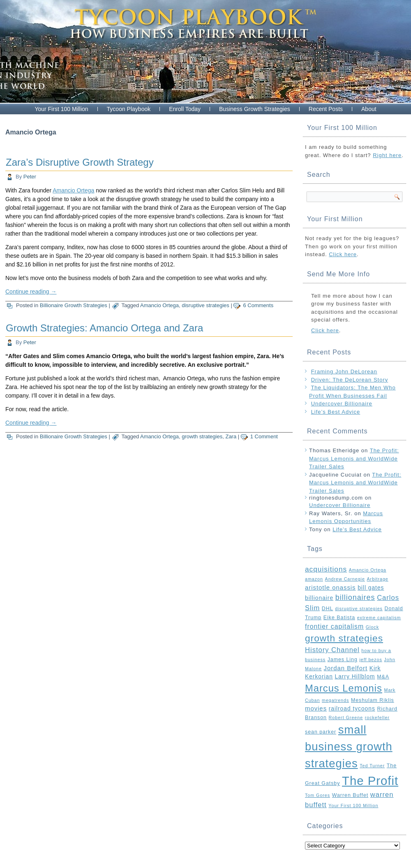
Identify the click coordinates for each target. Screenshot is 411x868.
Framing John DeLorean (344, 372)
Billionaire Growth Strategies (74, 305)
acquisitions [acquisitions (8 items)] (326, 569)
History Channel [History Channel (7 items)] (332, 650)
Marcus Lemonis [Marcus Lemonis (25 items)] (344, 688)
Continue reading (31, 292)
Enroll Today (185, 109)
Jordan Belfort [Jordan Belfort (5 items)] (346, 668)
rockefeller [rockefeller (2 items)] (377, 718)
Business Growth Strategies (255, 109)
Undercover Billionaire (342, 404)
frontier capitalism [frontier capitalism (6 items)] (334, 626)
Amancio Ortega (73, 190)
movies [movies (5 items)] (316, 708)
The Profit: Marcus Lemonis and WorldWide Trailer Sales (354, 458)
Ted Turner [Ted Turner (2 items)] (372, 766)
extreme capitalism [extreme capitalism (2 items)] (379, 618)
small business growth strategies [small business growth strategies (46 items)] (349, 746)
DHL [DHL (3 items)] (328, 609)
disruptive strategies (205, 305)
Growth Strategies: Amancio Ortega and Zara (104, 328)
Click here (343, 254)
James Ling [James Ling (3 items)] (343, 660)
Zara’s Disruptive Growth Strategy (80, 162)
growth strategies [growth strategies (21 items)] (344, 638)
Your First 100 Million (61, 109)
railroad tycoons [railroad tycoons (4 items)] (352, 709)
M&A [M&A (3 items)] (383, 677)
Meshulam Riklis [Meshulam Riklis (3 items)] (373, 700)
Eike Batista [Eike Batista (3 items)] (339, 618)
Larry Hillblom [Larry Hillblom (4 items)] (355, 677)
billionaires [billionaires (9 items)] (355, 597)
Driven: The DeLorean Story (350, 380)
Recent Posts (326, 109)
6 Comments (258, 305)
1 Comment (264, 436)
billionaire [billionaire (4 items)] (319, 598)
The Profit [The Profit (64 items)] (370, 781)
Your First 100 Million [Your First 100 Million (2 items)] (353, 806)
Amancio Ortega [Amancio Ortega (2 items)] (368, 570)
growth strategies (202, 436)
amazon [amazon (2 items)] (314, 579)
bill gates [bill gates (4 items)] (371, 588)
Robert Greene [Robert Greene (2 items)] (346, 718)
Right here (387, 155)
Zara (231, 436)
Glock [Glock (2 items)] (372, 627)
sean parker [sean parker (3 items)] (321, 732)
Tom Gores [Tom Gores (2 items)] (317, 795)
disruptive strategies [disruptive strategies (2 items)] (359, 609)
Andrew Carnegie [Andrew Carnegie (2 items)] (345, 579)
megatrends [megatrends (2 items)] (335, 700)
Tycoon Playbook (129, 109)
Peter (30, 177)
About (369, 109)
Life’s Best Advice (336, 412)
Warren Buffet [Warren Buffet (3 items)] (350, 795)
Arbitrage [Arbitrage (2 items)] (378, 579)
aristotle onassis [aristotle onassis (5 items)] (330, 588)
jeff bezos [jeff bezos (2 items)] (371, 660)
